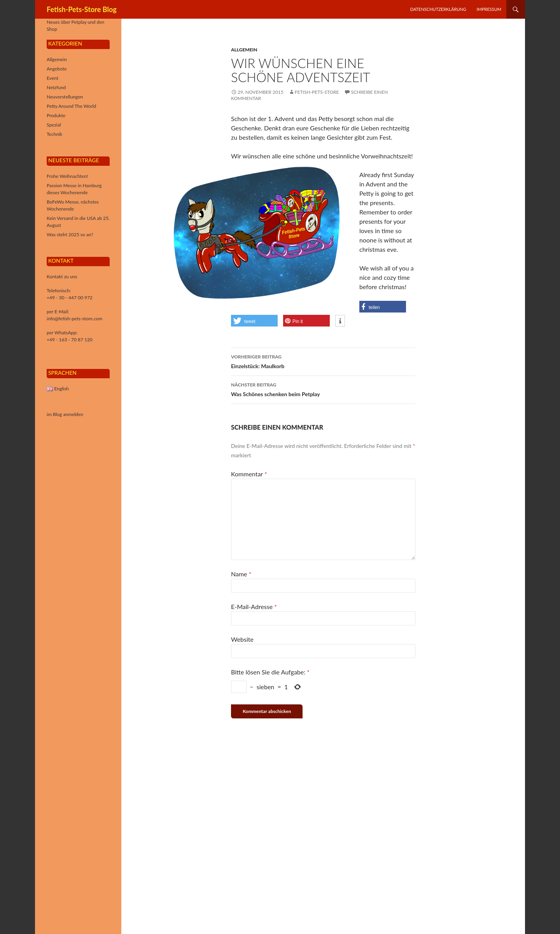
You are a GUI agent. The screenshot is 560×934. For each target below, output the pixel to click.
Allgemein (244, 50)
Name (241, 574)
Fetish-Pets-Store (317, 92)
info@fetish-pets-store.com (74, 319)
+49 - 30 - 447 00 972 (70, 298)
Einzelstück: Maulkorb (323, 361)
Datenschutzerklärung (438, 9)
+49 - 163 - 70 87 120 (70, 340)
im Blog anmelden (65, 414)
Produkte (56, 115)
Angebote (57, 69)
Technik (54, 134)
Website (242, 639)
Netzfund (56, 87)
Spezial (54, 125)
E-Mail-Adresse (254, 607)
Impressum (489, 9)
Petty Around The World (71, 106)
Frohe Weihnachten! (67, 176)
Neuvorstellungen (65, 97)
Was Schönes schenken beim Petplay (323, 389)
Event (52, 78)
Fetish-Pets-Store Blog (82, 9)
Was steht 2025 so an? (70, 234)
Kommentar (249, 474)
